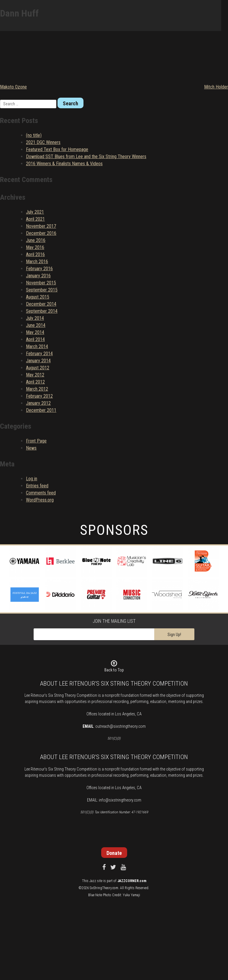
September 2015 (42, 290)
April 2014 (35, 339)
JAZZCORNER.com (132, 881)
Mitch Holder (216, 87)
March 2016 (37, 262)
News (31, 448)
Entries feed (37, 486)
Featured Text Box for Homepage (57, 149)
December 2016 (41, 233)
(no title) (34, 135)
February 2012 (39, 396)
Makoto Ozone (13, 87)
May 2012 (35, 375)
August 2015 (38, 297)
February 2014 (39, 354)
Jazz (93, 881)
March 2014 (37, 346)
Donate (114, 853)
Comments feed (41, 493)
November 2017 (41, 226)
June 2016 (36, 240)
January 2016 (38, 276)
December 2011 (41, 410)
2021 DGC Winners (43, 142)
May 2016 (35, 247)
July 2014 (35, 318)
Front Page (36, 441)
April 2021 (35, 219)
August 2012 (38, 368)
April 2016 (35, 254)
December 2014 (41, 304)
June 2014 (36, 325)
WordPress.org (40, 500)
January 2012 (38, 403)
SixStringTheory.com (104, 888)
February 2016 (39, 269)
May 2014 (35, 332)
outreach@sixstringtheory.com (120, 726)
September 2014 (42, 311)
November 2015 (41, 283)
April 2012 (35, 382)
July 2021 (35, 212)
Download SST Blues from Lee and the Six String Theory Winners (86, 156)
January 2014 (38, 361)
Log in (32, 479)
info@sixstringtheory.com (120, 800)
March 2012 (37, 389)
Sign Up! (174, 635)
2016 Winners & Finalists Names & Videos (64, 164)
